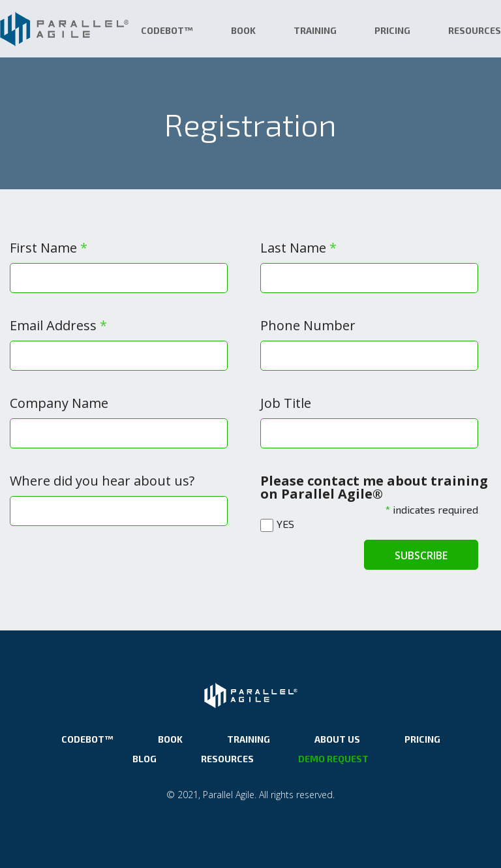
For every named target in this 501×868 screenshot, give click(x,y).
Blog (144, 759)
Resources (475, 30)
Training (315, 30)
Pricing (392, 30)
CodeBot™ (167, 30)
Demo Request (333, 759)
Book (243, 30)
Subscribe (421, 555)
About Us (337, 739)
